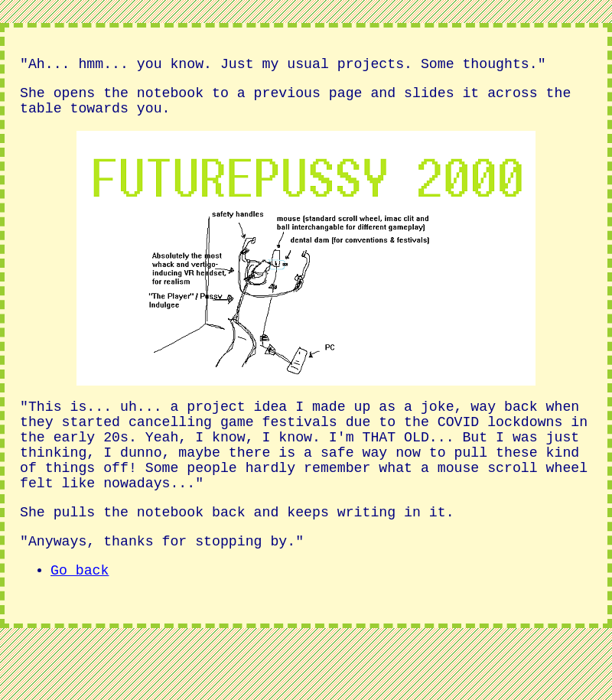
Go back (80, 610)
